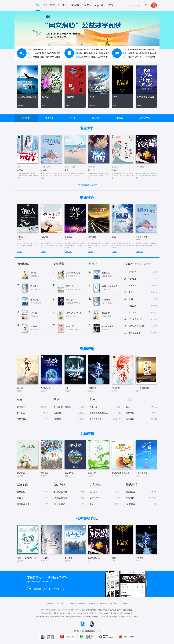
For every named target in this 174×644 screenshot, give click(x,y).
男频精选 (96, 118)
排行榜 (72, 118)
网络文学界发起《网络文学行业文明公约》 (46, 57)
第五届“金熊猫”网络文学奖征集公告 (139, 50)
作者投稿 (71, 603)
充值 (111, 5)
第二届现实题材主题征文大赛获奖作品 (92, 53)
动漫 (45, 5)
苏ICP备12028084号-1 (81, 613)
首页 (38, 5)
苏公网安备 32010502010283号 (88, 631)
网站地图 (113, 603)
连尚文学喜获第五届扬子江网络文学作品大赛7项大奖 (98, 50)
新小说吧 (62, 5)
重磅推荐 (49, 118)
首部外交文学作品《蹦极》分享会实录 (140, 53)
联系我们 (124, 603)
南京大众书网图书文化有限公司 (92, 610)
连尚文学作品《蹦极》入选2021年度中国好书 (95, 57)
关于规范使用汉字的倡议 (40, 50)
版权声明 (103, 603)
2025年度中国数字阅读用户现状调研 (44, 53)
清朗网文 (50, 603)
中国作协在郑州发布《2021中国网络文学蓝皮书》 (144, 57)
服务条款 (92, 603)
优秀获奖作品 (145, 118)
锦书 (53, 5)
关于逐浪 (61, 603)
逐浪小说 (24, 5)
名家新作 (26, 118)
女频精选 (119, 118)
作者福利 (74, 5)
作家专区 (87, 5)
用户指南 (82, 603)
